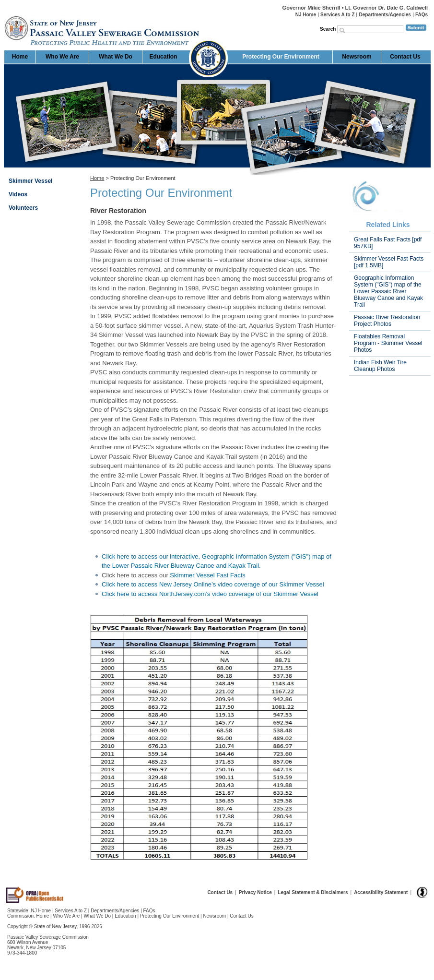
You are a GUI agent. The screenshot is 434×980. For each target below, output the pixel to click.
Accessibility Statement (381, 892)
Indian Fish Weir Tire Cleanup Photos (380, 366)
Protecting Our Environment (281, 57)
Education (163, 57)
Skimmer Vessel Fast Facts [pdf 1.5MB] (389, 262)
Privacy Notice (255, 892)
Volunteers (23, 208)
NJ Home (306, 15)
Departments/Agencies (385, 15)
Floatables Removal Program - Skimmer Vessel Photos (388, 343)
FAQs (422, 15)
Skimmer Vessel (30, 181)
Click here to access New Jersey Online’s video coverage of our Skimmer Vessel (213, 584)
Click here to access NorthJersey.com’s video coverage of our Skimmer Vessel (210, 594)
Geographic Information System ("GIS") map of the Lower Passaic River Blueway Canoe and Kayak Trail (388, 291)
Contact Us (405, 57)
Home (5, 12)
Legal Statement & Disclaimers (313, 892)
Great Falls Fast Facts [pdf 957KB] (388, 243)
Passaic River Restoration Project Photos (387, 321)
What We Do (116, 57)
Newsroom (357, 57)
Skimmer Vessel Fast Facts (207, 575)
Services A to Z (338, 15)
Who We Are (62, 57)
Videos (18, 194)
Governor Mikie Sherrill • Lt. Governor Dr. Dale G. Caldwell (355, 8)
